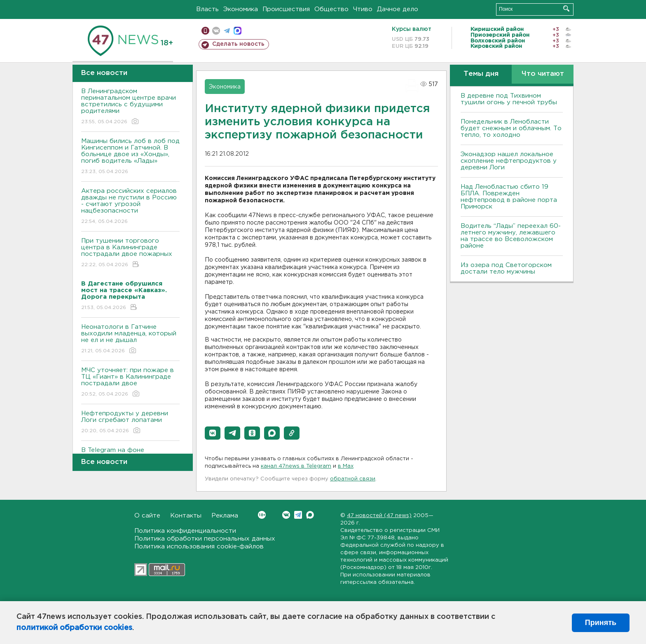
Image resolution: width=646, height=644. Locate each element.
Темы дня (481, 74)
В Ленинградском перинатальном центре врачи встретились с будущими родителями (130, 107)
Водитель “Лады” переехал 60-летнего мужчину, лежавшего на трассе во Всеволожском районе (511, 236)
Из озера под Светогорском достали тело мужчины (506, 268)
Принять (601, 623)
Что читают (543, 74)
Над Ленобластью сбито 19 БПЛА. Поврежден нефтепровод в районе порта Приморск (509, 197)
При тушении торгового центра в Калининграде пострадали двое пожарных (130, 253)
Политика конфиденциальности (185, 531)
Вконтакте (262, 515)
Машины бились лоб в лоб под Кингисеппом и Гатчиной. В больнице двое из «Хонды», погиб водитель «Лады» (130, 157)
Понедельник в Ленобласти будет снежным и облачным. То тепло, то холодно (511, 128)
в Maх (346, 466)
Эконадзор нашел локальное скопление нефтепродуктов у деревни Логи (509, 161)
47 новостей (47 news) (379, 516)
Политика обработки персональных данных (205, 539)
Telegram (298, 515)
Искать (566, 8)
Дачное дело (398, 9)
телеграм (227, 31)
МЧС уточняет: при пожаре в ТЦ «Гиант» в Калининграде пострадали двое (130, 383)
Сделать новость (238, 44)
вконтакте (216, 31)
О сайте (147, 516)
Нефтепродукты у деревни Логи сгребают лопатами (130, 423)
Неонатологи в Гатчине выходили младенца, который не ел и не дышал (130, 339)
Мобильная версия (205, 31)
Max (310, 515)
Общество (331, 9)
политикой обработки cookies (74, 628)
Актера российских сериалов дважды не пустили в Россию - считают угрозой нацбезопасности (130, 207)
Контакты (186, 516)
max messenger (238, 31)
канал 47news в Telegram (296, 466)
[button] (213, 433)
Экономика (241, 9)
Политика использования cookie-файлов (199, 547)
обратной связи (353, 479)
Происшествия (286, 9)
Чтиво (363, 9)
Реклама (225, 516)
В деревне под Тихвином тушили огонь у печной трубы (509, 99)
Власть (207, 9)
